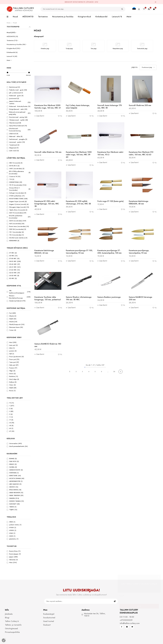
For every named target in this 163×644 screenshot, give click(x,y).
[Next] (121, 372)
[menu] (9, 17)
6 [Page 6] (102, 372)
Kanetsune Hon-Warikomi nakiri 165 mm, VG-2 (110, 153)
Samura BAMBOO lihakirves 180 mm (48, 345)
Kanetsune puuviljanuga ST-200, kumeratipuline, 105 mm (109, 252)
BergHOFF (69, 2)
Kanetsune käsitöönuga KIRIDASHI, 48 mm (139, 202)
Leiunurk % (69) (12, 56)
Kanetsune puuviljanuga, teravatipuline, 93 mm (139, 252)
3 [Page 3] (82, 372)
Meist (9, 60)
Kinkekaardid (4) (12, 52)
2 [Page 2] (76, 372)
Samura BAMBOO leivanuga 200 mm (140, 298)
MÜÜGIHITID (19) (12, 36)
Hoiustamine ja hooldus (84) (16, 44)
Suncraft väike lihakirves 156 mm (48, 152)
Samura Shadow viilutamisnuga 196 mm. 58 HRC (79, 298)
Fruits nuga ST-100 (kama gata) (110, 201)
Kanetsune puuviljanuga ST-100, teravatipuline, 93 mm (79, 252)
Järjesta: (135, 67)
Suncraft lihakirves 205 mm (140, 105)
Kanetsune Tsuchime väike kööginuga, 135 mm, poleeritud (48, 298)
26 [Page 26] (114, 372)
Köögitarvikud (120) (13, 48)
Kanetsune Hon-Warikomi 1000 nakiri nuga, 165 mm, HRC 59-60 (79, 155)
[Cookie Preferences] (4, 640)
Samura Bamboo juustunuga (109, 297)
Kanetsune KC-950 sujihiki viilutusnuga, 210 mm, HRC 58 (78, 202)
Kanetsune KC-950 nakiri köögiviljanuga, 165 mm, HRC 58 (47, 204)
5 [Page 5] (95, 372)
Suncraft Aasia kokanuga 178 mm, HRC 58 (110, 107)
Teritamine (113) (12, 40)
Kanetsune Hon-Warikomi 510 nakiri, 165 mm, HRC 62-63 (141, 153)
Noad (15, 23)
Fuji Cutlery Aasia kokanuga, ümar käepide (78, 107)
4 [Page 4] (89, 372)
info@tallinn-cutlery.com (130, 623)
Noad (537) (11, 33)
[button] (148, 67)
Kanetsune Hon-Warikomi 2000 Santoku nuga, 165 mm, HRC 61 (48, 107)
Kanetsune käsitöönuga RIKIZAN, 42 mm (44, 252)
